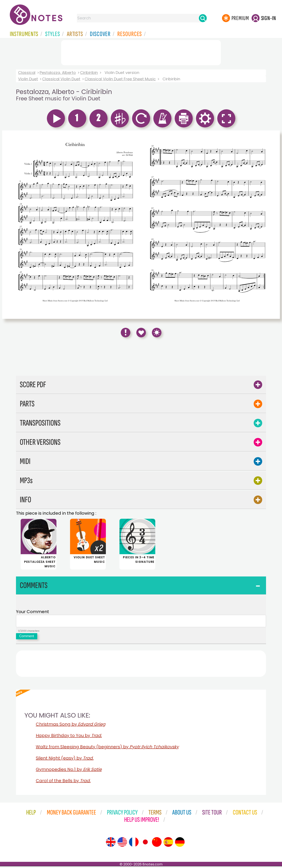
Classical (27, 73)
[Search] (203, 18)
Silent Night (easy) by (65, 760)
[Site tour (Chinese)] (157, 844)
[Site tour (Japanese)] (145, 844)
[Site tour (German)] (180, 844)
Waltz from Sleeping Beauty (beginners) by (107, 748)
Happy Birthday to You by (69, 737)
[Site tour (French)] (134, 844)
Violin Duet (28, 79)
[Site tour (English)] (111, 844)
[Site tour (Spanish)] (168, 844)
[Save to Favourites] (141, 333)
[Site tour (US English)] (122, 844)
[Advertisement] (141, 52)
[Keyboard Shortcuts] (157, 333)
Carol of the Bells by (63, 782)
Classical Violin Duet (61, 79)
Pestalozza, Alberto (58, 73)
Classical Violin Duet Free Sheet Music (120, 79)
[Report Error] (126, 333)
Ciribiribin (89, 73)
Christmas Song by (71, 726)
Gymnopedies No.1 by (69, 771)
